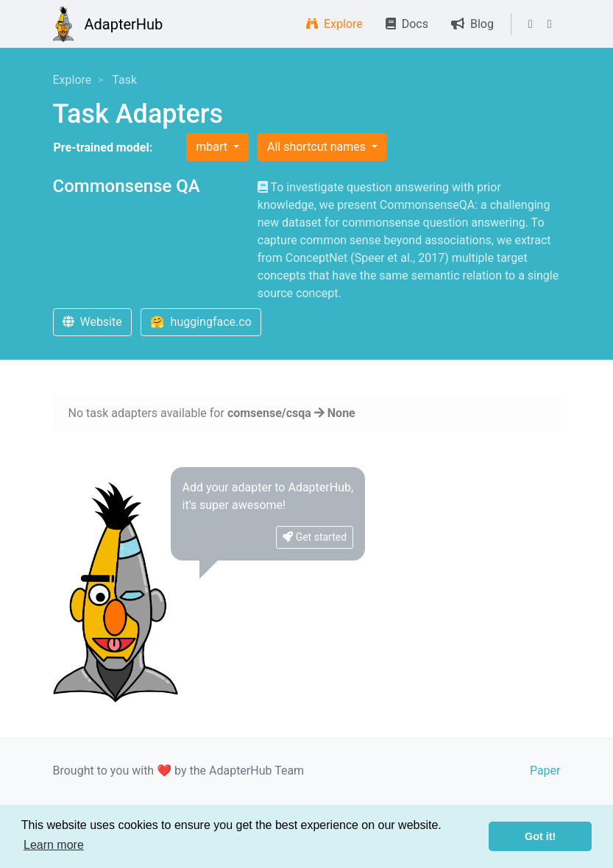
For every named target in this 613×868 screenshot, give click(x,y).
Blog (472, 24)
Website (92, 322)
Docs (407, 24)
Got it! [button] (540, 836)
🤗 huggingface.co (201, 322)
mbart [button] (213, 147)
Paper (545, 771)
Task (124, 80)
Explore (334, 24)
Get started (315, 537)
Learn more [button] (54, 845)
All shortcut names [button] (318, 147)
